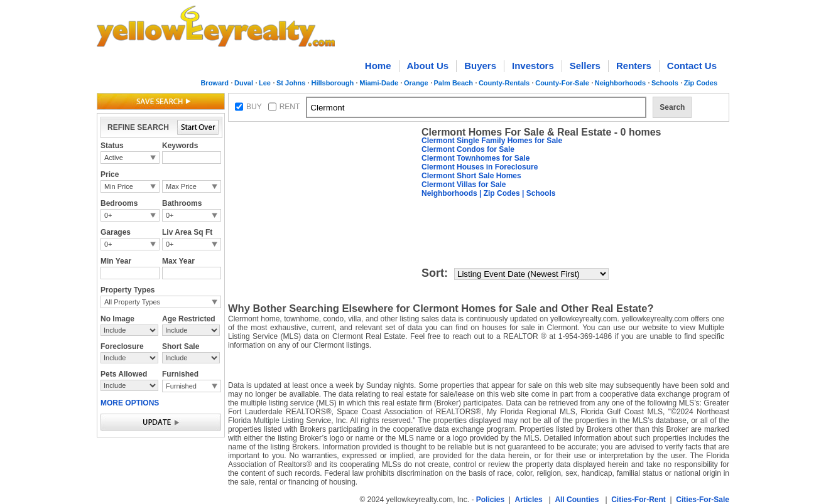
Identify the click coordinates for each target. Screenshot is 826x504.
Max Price (181, 186)
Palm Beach (454, 83)
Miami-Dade (379, 83)
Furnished (181, 386)
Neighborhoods (620, 83)
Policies (490, 500)
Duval (244, 83)
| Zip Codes (499, 193)
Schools (665, 83)
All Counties (577, 500)
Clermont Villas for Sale (464, 185)
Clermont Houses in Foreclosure (480, 167)
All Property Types (132, 302)
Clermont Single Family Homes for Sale (492, 141)
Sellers (585, 66)
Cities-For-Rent (639, 500)
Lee (265, 83)
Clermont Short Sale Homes (471, 176)
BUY (254, 107)
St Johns (291, 83)
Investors (533, 66)
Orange (416, 83)
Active (114, 158)
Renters (634, 66)
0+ (108, 215)
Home (378, 66)
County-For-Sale (562, 83)
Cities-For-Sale (703, 500)
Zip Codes (701, 83)
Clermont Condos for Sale (468, 149)
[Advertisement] (322, 205)
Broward (215, 83)
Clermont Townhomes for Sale (475, 158)
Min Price (119, 186)
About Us (428, 66)
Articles (529, 500)
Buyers (480, 66)
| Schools (538, 193)
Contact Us (692, 66)
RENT (290, 107)
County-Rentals (504, 83)
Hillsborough (332, 83)
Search (672, 107)
